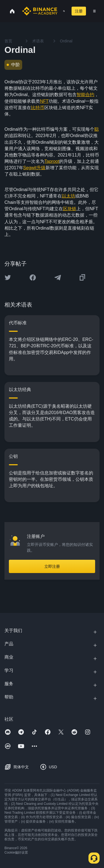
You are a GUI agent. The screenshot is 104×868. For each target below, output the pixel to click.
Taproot (52, 161)
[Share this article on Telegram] (58, 278)
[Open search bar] (62, 11)
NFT (44, 101)
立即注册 (52, 566)
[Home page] (40, 11)
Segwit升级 (34, 168)
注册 (79, 11)
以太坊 (69, 196)
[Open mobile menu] (94, 11)
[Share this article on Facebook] (33, 278)
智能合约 (85, 95)
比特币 (38, 108)
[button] (94, 11)
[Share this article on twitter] (8, 278)
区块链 (70, 209)
